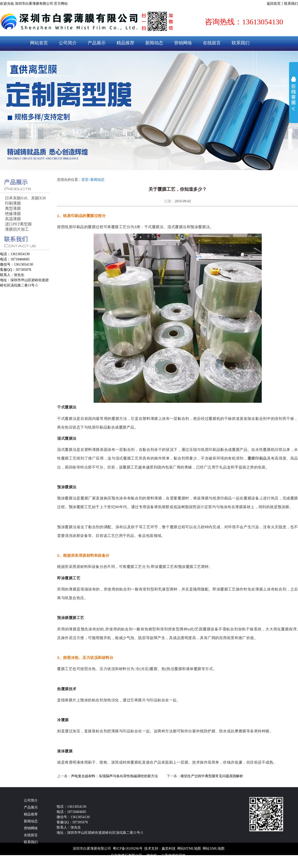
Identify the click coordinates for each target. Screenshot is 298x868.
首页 (86, 180)
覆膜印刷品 (257, 458)
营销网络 (183, 43)
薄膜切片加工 (17, 229)
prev (13, 111)
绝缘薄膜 (13, 214)
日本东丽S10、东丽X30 (25, 198)
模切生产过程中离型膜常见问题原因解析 (212, 776)
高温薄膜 (13, 219)
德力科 (152, 855)
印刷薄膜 (13, 203)
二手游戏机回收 (173, 855)
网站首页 (39, 43)
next (285, 111)
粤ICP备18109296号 (128, 849)
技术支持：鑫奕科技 (160, 849)
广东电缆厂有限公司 (126, 855)
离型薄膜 (13, 208)
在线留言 (212, 43)
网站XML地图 (213, 849)
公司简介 (68, 43)
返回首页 (274, 4)
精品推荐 (125, 43)
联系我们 (291, 4)
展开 (294, 93)
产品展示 (97, 43)
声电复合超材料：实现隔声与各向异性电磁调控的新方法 (114, 776)
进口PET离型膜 (18, 224)
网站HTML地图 (189, 849)
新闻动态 (154, 43)
